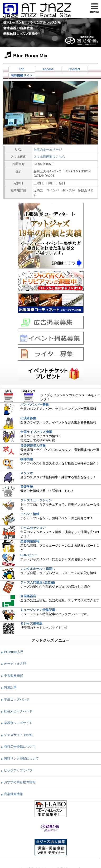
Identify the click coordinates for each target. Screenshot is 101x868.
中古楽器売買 (13, 676)
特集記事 (10, 687)
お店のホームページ (48, 149)
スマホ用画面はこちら (49, 157)
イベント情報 (30, 514)
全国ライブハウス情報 (36, 432)
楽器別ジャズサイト (18, 723)
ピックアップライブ (18, 770)
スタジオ (27, 473)
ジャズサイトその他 (18, 735)
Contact (74, 69)
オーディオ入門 (15, 664)
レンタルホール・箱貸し (38, 569)
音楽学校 (27, 487)
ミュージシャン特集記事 (38, 610)
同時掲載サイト (22, 76)
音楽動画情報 (13, 794)
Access (48, 69)
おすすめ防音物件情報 (20, 782)
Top (21, 69)
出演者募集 (28, 418)
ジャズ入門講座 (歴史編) (38, 582)
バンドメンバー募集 (35, 405)
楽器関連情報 (30, 541)
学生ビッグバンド (17, 699)
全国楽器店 (28, 596)
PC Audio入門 (14, 652)
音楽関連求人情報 (33, 446)
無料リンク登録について (21, 759)
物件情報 (27, 459)
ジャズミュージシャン (36, 500)
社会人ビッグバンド (18, 711)
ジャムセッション (33, 528)
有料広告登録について (20, 747)
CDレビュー (29, 555)
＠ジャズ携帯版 (31, 623)
